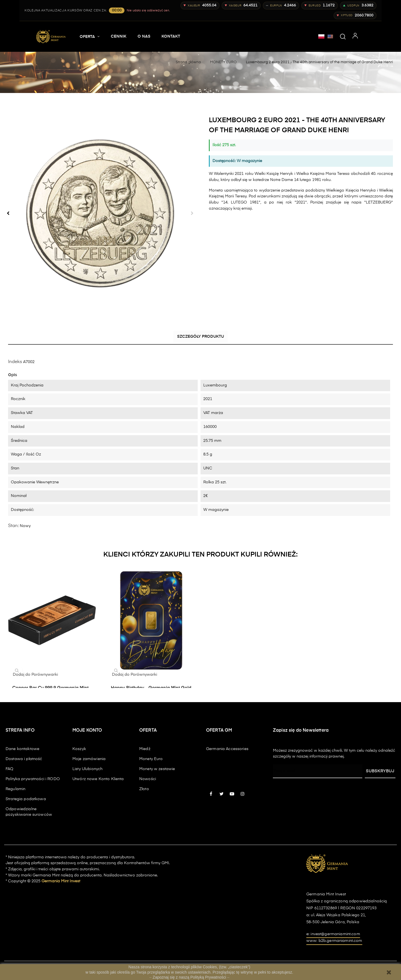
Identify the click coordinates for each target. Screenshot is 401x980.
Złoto (144, 789)
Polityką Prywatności (209, 977)
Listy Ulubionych (87, 769)
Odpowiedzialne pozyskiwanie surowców (29, 812)
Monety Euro (151, 759)
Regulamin (15, 789)
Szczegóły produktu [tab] (200, 338)
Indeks (15, 362)
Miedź (145, 749)
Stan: (13, 526)
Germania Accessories (227, 749)
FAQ (9, 769)
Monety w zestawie (157, 769)
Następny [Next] (192, 213)
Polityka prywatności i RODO (33, 779)
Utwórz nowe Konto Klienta (98, 779)
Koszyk (79, 749)
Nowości (148, 779)
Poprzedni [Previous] (8, 213)
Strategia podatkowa (26, 799)
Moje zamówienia (89, 759)
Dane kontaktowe (22, 749)
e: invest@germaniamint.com (333, 934)
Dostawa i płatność (24, 759)
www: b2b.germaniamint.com (334, 941)
